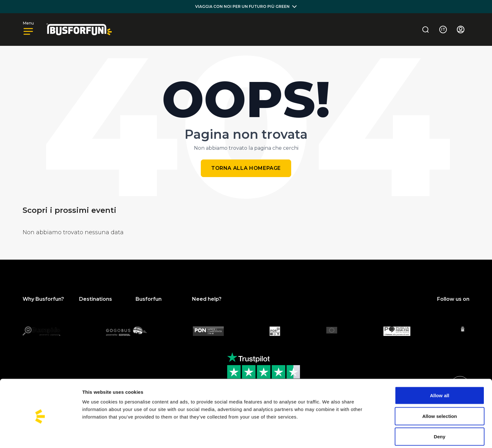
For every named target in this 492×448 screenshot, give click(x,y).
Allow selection (440, 391)
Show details (329, 436)
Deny (439, 412)
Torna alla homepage (246, 168)
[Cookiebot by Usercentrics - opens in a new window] (41, 436)
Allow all (440, 371)
